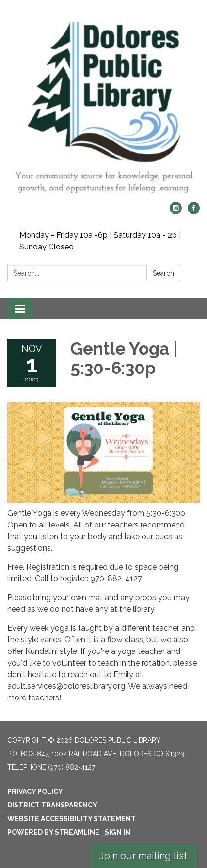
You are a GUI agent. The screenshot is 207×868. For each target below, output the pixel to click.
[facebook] (194, 211)
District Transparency (52, 805)
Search (163, 273)
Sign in (118, 832)
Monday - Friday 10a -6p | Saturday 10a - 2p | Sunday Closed (100, 241)
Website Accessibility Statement (72, 819)
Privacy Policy (35, 791)
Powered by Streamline (53, 832)
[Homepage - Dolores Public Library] (103, 106)
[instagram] (176, 211)
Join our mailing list (143, 856)
